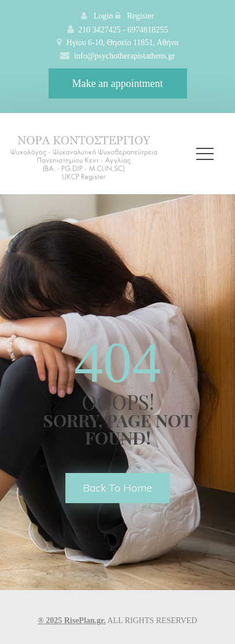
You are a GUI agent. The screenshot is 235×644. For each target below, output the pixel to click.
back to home (117, 488)
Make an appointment (118, 83)
